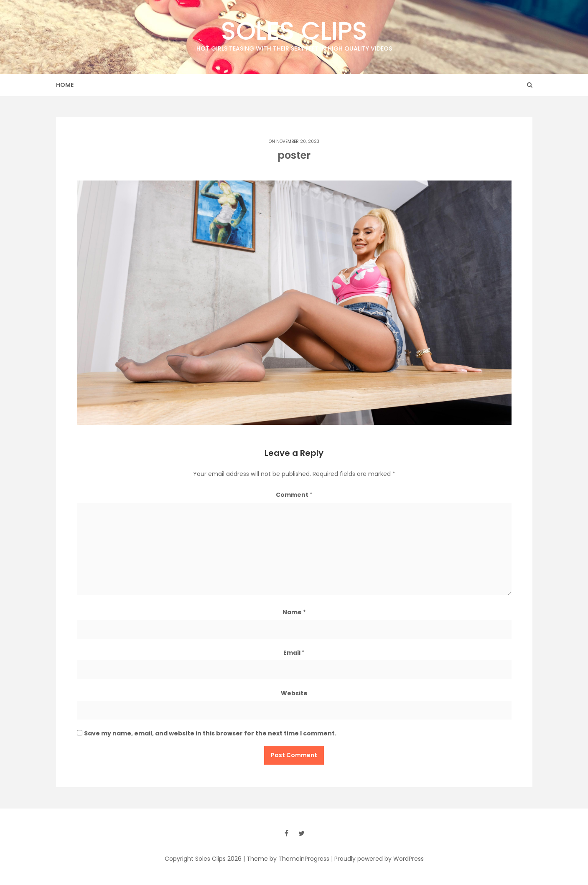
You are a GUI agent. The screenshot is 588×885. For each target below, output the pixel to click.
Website (294, 693)
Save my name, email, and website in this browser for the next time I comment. (210, 733)
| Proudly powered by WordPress (377, 859)
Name (294, 612)
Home (65, 85)
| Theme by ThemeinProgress (286, 859)
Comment (294, 495)
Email (294, 653)
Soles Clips (294, 33)
